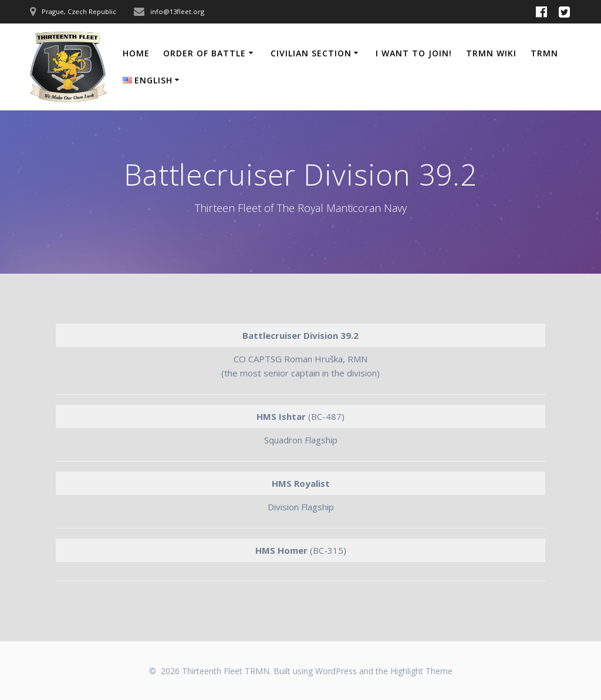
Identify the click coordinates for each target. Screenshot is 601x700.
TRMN (544, 53)
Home (136, 53)
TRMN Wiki (491, 53)
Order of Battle (205, 53)
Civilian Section (311, 53)
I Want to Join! (414, 53)
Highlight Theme (421, 671)
